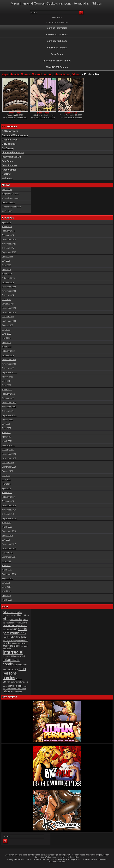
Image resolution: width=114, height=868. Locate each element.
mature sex (22, 682)
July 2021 (6, 424)
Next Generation (19, 689)
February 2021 (8, 445)
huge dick (13, 646)
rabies (7, 691)
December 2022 (9, 360)
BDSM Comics (8, 202)
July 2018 (6, 540)
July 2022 (6, 381)
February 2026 (8, 231)
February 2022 (8, 394)
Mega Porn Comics (10, 194)
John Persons (9, 165)
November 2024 (9, 291)
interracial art (19, 656)
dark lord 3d (8, 641)
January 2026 (8, 235)
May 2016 (6, 591)
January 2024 (8, 304)
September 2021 (9, 415)
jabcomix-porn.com (10, 198)
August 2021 (7, 420)
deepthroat (18, 641)
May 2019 (6, 523)
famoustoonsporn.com (12, 207)
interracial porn (20, 665)
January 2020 (8, 501)
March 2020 (7, 493)
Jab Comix (8, 161)
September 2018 (9, 531)
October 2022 (8, 368)
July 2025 (6, 261)
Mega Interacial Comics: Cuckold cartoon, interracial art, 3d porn (57, 3)
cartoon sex (9, 625)
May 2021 (6, 433)
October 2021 (8, 411)
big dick (6, 623)
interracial (12, 117)
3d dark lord (13, 612)
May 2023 (6, 338)
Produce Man (15, 113)
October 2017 (8, 553)
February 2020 (8, 497)
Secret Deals (17, 692)
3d (4, 612)
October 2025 (8, 248)
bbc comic (14, 620)
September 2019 (9, 518)
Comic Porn (7, 211)
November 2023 (9, 312)
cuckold (71, 117)
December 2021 (9, 403)
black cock (14, 623)
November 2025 (9, 244)
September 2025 (9, 252)
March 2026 (7, 227)
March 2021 (7, 441)
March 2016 (7, 600)
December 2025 (9, 239)
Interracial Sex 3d (11, 157)
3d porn (20, 615)
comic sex (18, 633)
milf (21, 685)
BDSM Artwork (10, 131)
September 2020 (9, 467)
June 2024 (6, 300)
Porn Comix (57, 54)
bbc (37, 117)
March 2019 (7, 527)
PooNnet (7, 174)
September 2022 (9, 372)
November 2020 (9, 458)
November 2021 (9, 407)
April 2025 (6, 270)
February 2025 (8, 278)
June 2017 (6, 561)
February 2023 (8, 351)
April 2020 (6, 488)
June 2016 (6, 587)
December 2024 (9, 287)
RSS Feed (49, 22)
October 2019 (8, 514)
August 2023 (7, 325)
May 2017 (6, 566)
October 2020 (8, 463)
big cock (24, 619)
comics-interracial (57, 28)
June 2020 (6, 480)
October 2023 (8, 317)
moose (9, 689)
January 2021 (8, 450)
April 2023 (6, 343)
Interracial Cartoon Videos (57, 61)
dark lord (20, 637)
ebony (25, 641)
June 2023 (6, 334)
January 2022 (8, 398)
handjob (79, 117)
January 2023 (8, 355)
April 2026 (6, 222)
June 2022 (6, 385)
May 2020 (6, 484)
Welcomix (7, 178)
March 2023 (7, 347)
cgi (18, 626)
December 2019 (9, 505)
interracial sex (10, 669)
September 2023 (9, 321)
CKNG (14, 629)
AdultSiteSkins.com (57, 862)
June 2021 (6, 428)
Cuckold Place (10, 140)
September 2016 (9, 574)
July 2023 (6, 330)
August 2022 (7, 377)
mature (14, 682)
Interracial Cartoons (57, 34)
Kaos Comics (9, 170)
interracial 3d (8, 656)
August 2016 (7, 578)
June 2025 (6, 265)
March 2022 (7, 390)
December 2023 (9, 308)
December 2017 (9, 544)
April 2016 (6, 596)
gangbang (8, 643)
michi (5, 686)
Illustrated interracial (13, 152)
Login (60, 17)
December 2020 (9, 454)
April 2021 (6, 437)
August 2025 (7, 257)
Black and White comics (15, 135)
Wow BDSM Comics (57, 67)
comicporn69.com (57, 41)
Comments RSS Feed (61, 22)
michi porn (12, 686)
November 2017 (9, 548)
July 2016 (6, 583)
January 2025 (8, 282)
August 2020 (7, 471)
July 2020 (6, 476)
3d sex (26, 615)
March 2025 (7, 274)
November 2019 (9, 510)
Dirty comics (9, 144)
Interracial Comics (57, 48)
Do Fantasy (8, 148)
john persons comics (14, 673)
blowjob (23, 623)
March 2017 (7, 570)
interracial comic (11, 662)
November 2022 (9, 364)
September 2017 (9, 557)
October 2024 (8, 295)
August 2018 (7, 536)
